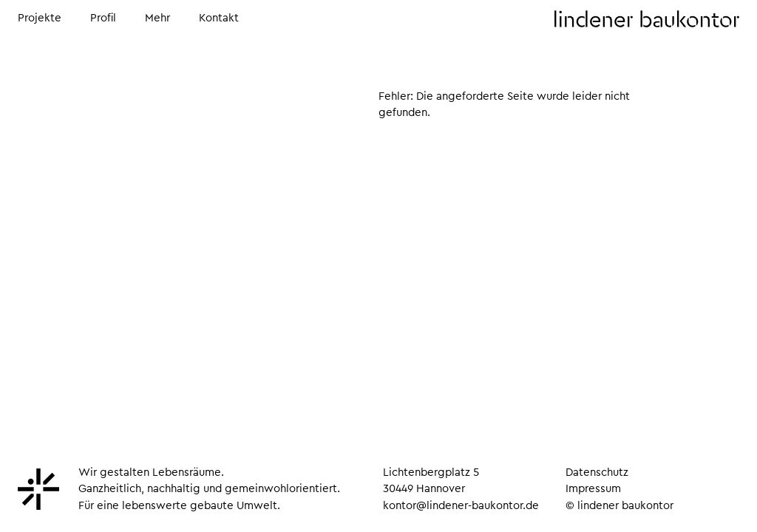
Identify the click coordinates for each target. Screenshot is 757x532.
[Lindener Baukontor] (38, 506)
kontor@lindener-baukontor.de (461, 506)
